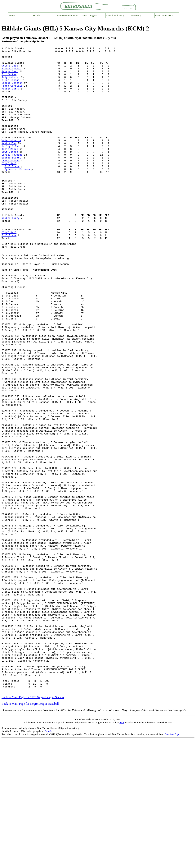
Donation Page (172, 863)
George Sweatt (11, 180)
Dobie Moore (10, 170)
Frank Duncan (11, 183)
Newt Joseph (10, 173)
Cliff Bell (9, 187)
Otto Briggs (10, 70)
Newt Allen (9, 163)
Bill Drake (12, 190)
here (122, 851)
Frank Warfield (12, 94)
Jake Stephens (11, 73)
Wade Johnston (11, 159)
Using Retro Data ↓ (165, 15)
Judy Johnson (11, 83)
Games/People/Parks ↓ (69, 15)
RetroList (49, 860)
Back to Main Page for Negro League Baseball (30, 832)
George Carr (10, 76)
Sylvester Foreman (17, 194)
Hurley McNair (11, 166)
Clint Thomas (11, 87)
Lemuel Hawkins (12, 177)
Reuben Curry (11, 97)
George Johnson (12, 90)
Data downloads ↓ (115, 15)
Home (11, 15)
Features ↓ (136, 15)
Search (36, 15)
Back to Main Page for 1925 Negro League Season (33, 826)
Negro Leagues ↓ (90, 15)
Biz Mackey (9, 80)
